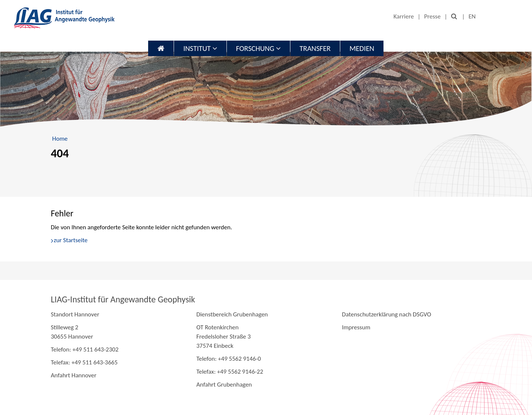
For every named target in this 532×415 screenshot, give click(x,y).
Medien (362, 48)
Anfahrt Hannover (74, 375)
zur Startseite (71, 240)
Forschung (258, 48)
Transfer (315, 48)
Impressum (356, 327)
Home (60, 139)
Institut (200, 48)
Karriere (404, 16)
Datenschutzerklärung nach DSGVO (386, 314)
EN (472, 16)
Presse (432, 16)
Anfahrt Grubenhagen (224, 385)
